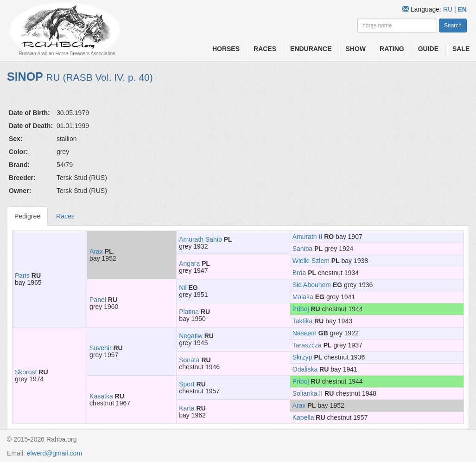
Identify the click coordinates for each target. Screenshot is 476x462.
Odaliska (305, 369)
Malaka (303, 297)
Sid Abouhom (312, 285)
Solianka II (308, 393)
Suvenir (100, 348)
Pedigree (27, 216)
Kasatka (101, 396)
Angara (189, 263)
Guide (428, 49)
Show (356, 49)
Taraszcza (307, 345)
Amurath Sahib (200, 239)
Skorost (26, 372)
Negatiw (191, 336)
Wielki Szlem (311, 261)
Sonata (189, 360)
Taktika (303, 321)
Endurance (311, 49)
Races (265, 49)
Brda (299, 273)
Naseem (305, 333)
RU (449, 9)
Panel (98, 300)
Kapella (303, 417)
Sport (187, 384)
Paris (22, 276)
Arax (96, 251)
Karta (187, 408)
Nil (183, 288)
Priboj (301, 309)
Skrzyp (302, 357)
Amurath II (308, 237)
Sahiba (303, 249)
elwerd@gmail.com (54, 453)
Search (453, 26)
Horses (226, 49)
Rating (392, 49)
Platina (189, 312)
